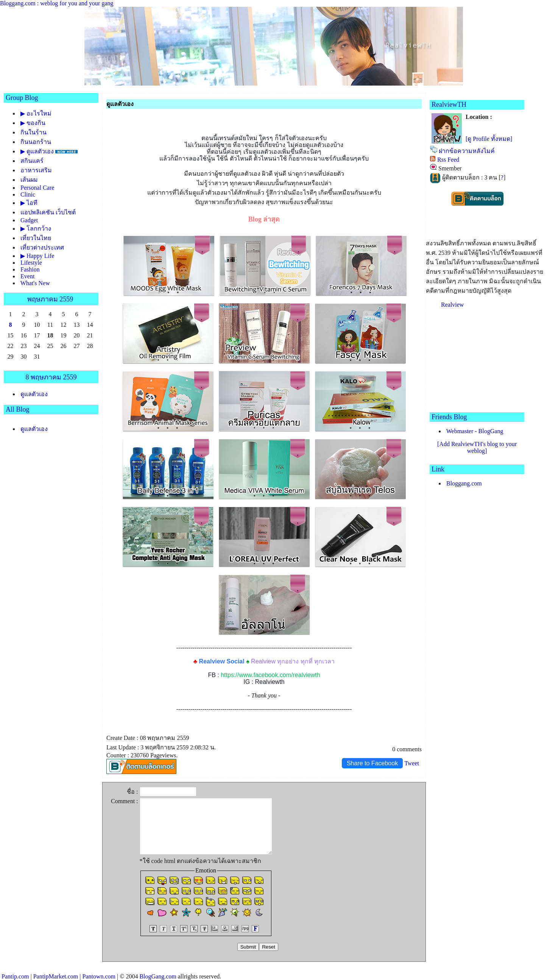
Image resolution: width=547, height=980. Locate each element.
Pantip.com (15, 976)
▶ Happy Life (37, 256)
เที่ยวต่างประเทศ (42, 247)
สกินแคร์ (32, 161)
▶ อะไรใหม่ (36, 113)
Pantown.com (99, 976)
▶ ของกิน (33, 123)
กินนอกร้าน (36, 142)
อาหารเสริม (36, 170)
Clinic (28, 194)
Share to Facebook (372, 763)
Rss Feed (448, 160)
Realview (452, 305)
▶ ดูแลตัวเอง (37, 151)
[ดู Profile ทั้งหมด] (489, 139)
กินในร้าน (34, 132)
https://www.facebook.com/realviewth (270, 675)
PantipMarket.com (56, 976)
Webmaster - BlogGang (475, 431)
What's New (35, 283)
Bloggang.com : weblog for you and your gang (57, 3)
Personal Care (37, 188)
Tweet (412, 763)
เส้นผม (29, 180)
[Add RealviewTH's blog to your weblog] (477, 447)
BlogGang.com (158, 976)
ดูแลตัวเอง (34, 394)
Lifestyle (31, 263)
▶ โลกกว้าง (36, 229)
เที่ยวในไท (36, 238)
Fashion (30, 269)
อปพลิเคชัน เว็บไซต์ (48, 212)
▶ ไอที (29, 203)
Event (27, 276)
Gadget (29, 220)
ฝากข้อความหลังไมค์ (467, 151)
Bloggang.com (464, 483)
